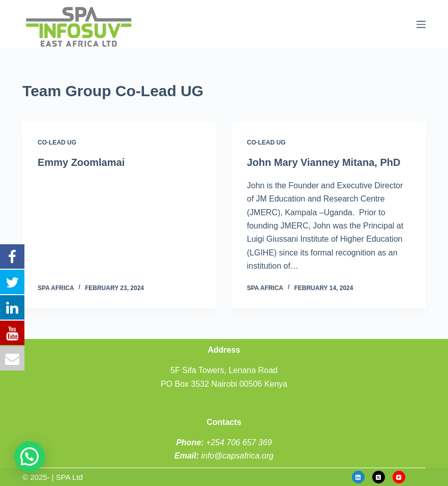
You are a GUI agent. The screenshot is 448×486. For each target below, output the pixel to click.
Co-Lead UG (57, 142)
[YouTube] (399, 477)
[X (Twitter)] (379, 477)
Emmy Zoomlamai (81, 162)
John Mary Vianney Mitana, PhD (323, 162)
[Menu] (421, 24)
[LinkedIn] (358, 477)
